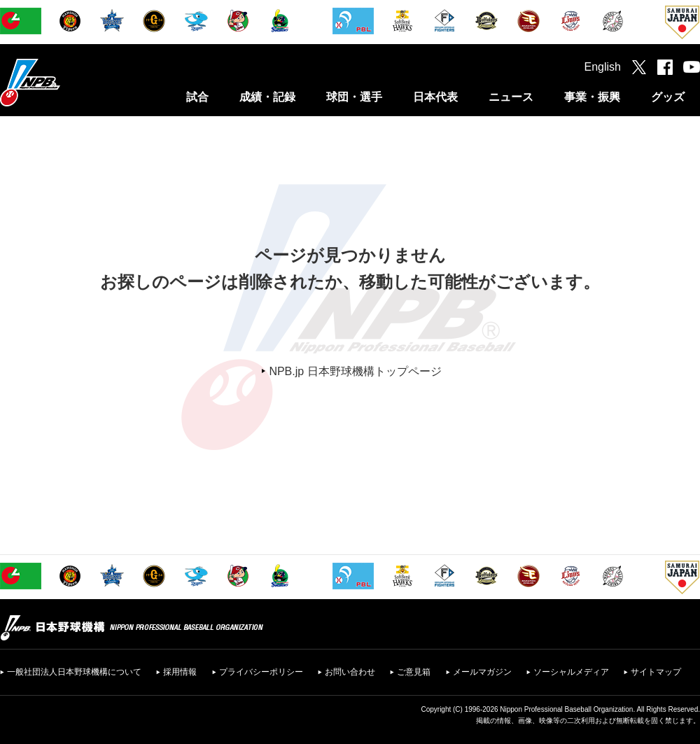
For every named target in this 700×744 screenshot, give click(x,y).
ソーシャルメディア (571, 672)
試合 (197, 97)
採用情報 (180, 672)
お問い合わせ (350, 672)
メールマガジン (482, 672)
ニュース (511, 97)
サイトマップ (656, 672)
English (603, 67)
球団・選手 (354, 97)
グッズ (668, 97)
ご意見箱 (414, 672)
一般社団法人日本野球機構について (74, 672)
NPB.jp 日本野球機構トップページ (355, 371)
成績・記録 (267, 97)
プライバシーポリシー (261, 672)
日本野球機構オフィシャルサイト (65, 82)
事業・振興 (592, 97)
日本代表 (435, 97)
